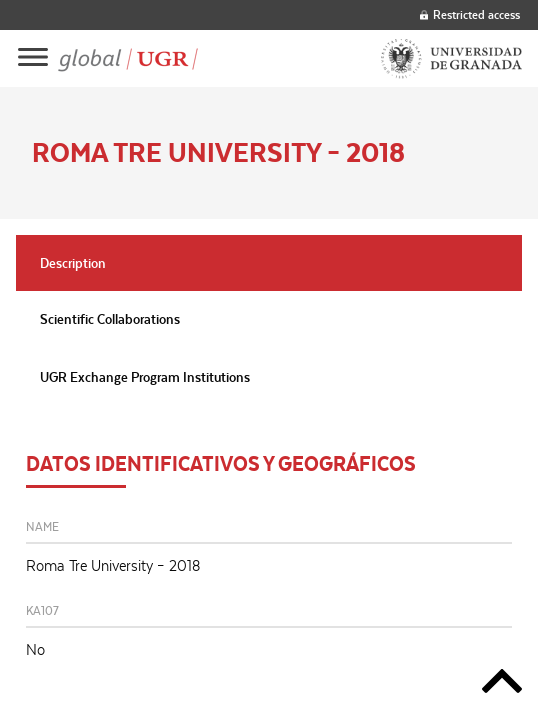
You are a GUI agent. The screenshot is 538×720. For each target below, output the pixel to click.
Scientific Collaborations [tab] (110, 319)
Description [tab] (73, 263)
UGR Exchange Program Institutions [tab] (145, 377)
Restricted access (470, 14)
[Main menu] (33, 58)
